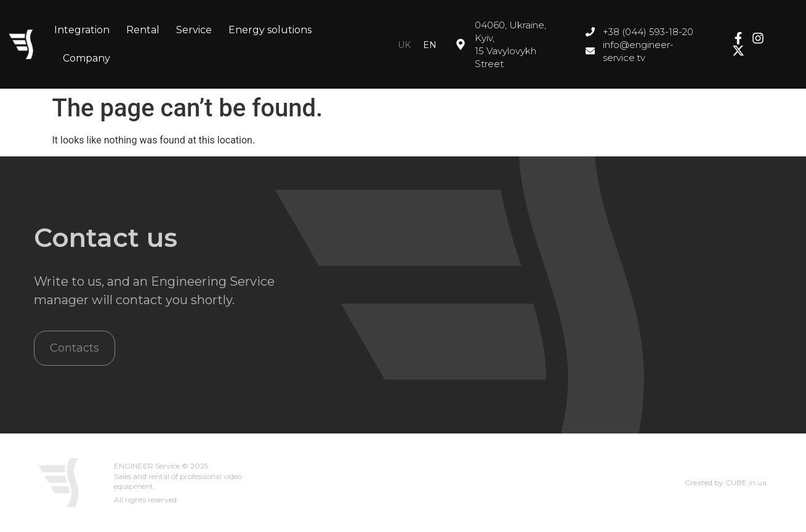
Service (194, 30)
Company (87, 58)
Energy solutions (270, 30)
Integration (82, 30)
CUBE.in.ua (746, 482)
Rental (143, 30)
